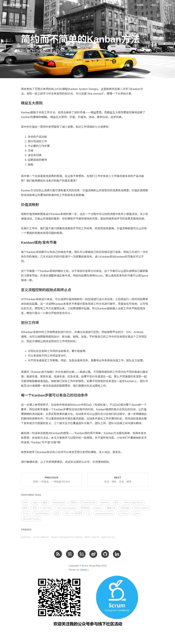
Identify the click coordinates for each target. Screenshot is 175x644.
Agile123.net (108, 537)
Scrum (26, 513)
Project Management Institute (67, 537)
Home (140, 5)
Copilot (136, 513)
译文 (35, 508)
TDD (67, 513)
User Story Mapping (66, 508)
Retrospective (59, 503)
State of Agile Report (133, 503)
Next (118, 480)
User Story (47, 508)
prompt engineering (104, 513)
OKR (25, 503)
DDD (57, 513)
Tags (169, 5)
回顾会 (73, 503)
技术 (117, 503)
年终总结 (125, 508)
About (154, 5)
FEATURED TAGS (31, 495)
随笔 (25, 508)
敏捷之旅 (111, 508)
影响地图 (85, 508)
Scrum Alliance (41, 537)
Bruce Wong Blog (16, 5)
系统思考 (78, 513)
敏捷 (25, 28)
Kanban (46, 28)
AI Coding (123, 513)
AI (89, 513)
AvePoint (26, 537)
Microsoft (105, 503)
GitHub (84, 570)
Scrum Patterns (141, 508)
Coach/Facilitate (42, 513)
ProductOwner (89, 503)
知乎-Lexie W (92, 537)
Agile (35, 28)
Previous (52, 480)
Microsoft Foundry (31, 519)
